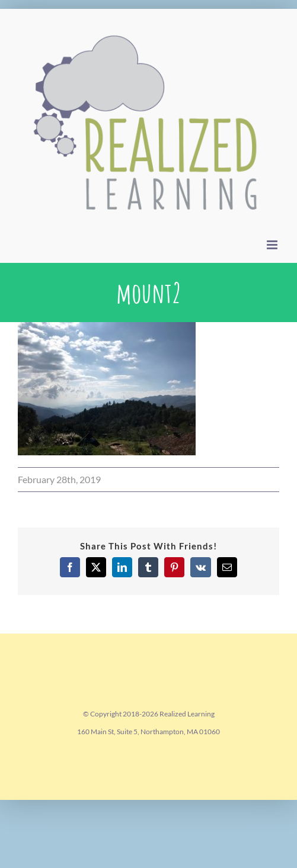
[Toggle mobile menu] (273, 245)
